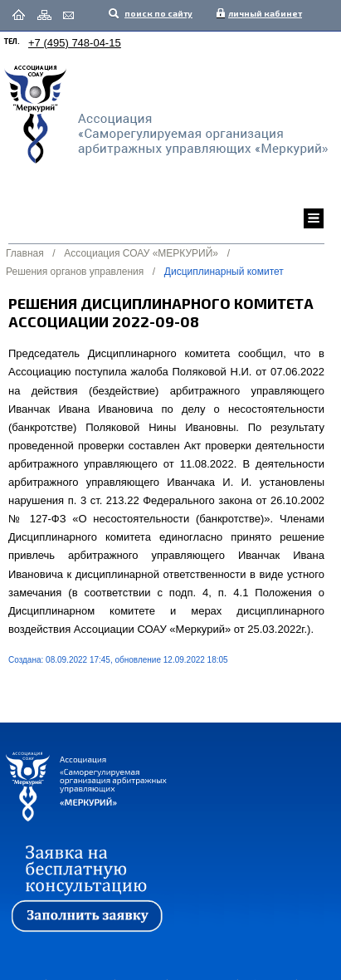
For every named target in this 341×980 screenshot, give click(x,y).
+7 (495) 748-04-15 (75, 43)
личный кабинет (261, 13)
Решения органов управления (75, 272)
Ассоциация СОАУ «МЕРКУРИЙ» (141, 253)
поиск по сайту (158, 13)
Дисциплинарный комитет (224, 272)
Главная (25, 253)
